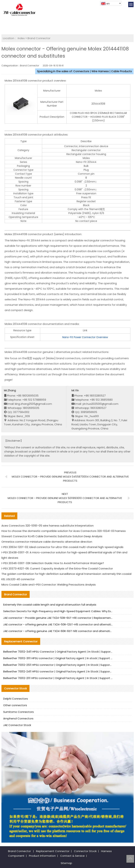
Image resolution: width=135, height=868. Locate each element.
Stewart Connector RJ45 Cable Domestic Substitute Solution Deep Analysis (52, 536)
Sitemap (66, 863)
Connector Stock (85, 851)
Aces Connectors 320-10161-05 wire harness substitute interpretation (47, 526)
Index (21, 38)
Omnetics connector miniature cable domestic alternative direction (47, 542)
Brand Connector (39, 38)
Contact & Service (72, 856)
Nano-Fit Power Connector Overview (85, 337)
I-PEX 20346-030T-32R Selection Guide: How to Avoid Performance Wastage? (53, 563)
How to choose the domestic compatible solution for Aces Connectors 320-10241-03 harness (64, 531)
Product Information (42, 856)
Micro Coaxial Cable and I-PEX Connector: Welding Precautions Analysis (49, 585)
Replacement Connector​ (53, 851)
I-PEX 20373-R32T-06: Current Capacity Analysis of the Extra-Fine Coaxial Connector (57, 568)
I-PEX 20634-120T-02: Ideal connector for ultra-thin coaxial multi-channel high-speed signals (62, 547)
